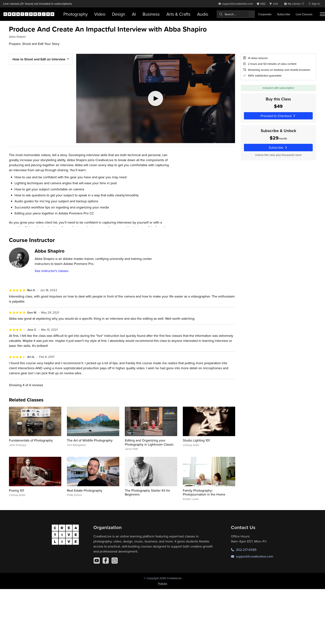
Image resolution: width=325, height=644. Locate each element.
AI (134, 14)
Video (100, 14)
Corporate (265, 14)
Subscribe (284, 14)
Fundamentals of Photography (31, 440)
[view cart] (275, 4)
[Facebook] (106, 561)
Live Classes (304, 14)
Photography (75, 14)
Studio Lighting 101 (196, 440)
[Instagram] (115, 561)
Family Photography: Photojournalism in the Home (204, 492)
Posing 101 (16, 490)
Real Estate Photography (85, 490)
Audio (203, 14)
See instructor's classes (52, 271)
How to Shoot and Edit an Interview (39, 59)
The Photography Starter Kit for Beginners (147, 492)
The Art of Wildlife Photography (90, 440)
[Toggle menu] (322, 14)
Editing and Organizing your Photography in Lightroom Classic (149, 442)
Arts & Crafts (178, 14)
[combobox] (236, 14)
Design (119, 14)
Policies (163, 584)
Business (151, 14)
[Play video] (156, 98)
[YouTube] (97, 561)
